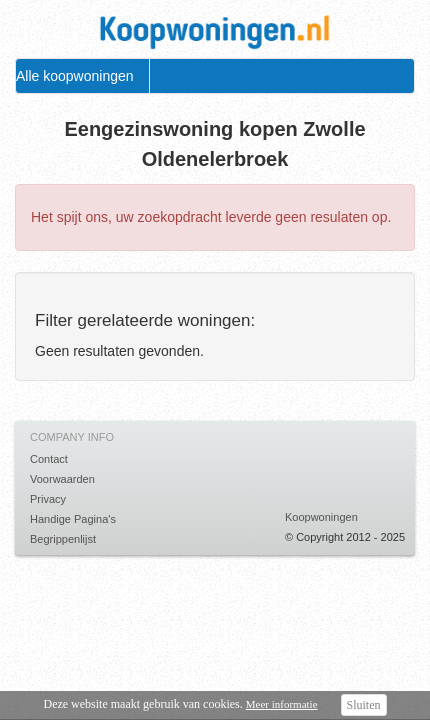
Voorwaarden (62, 479)
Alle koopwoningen (75, 76)
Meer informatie (282, 704)
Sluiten (364, 705)
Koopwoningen (321, 517)
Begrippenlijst (63, 539)
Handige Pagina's (73, 519)
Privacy (48, 499)
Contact (49, 459)
